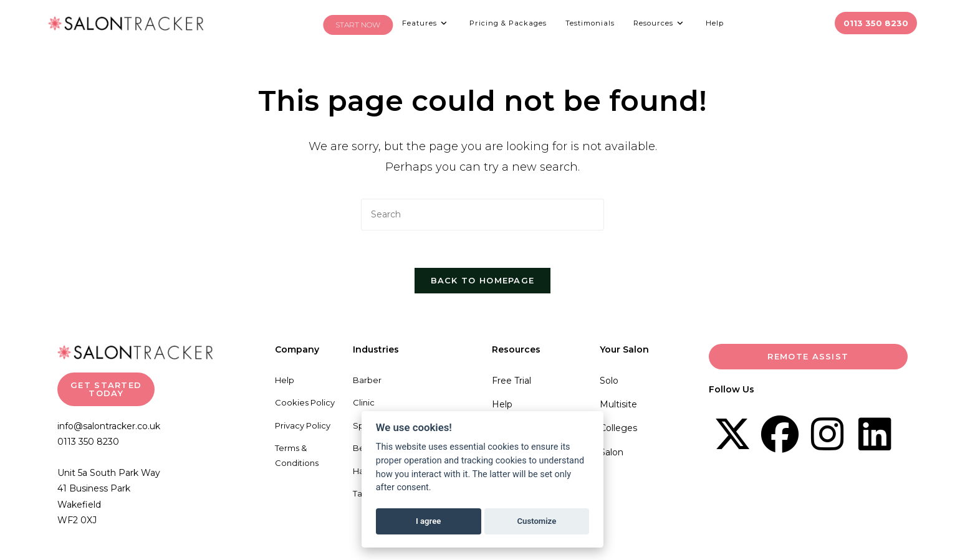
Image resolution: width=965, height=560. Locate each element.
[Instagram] (827, 435)
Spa (361, 426)
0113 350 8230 (88, 442)
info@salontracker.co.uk (109, 427)
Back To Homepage (483, 281)
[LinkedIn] (875, 435)
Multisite (618, 405)
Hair (361, 472)
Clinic (364, 403)
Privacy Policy (303, 426)
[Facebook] (780, 435)
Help (285, 381)
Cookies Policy (305, 403)
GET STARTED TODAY (106, 390)
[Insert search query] (482, 215)
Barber (367, 381)
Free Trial (511, 381)
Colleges (618, 429)
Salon (612, 453)
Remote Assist (808, 357)
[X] (732, 435)
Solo (609, 381)
